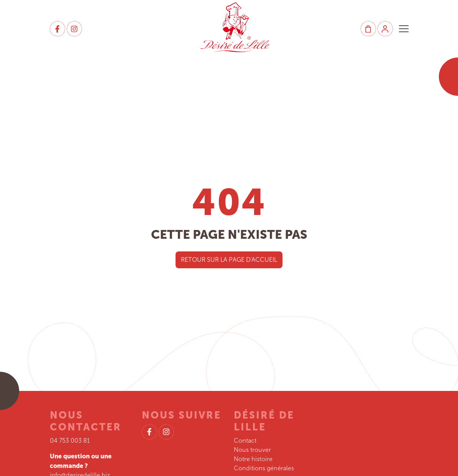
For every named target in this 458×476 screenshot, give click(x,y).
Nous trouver (252, 450)
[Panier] (368, 29)
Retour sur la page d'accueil (229, 260)
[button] (404, 29)
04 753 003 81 (70, 441)
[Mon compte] (385, 29)
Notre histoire (253, 459)
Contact (245, 441)
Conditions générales (264, 468)
